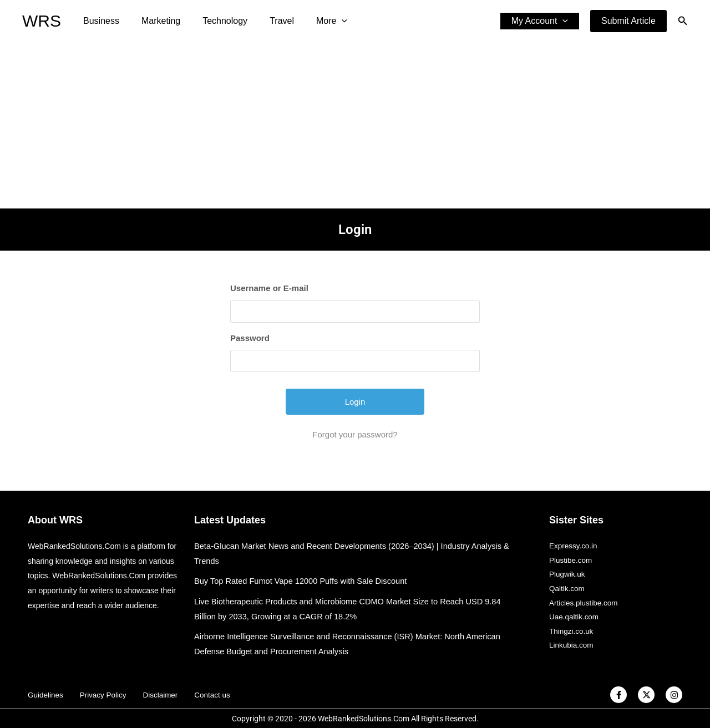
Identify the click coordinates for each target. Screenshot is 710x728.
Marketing (154, 21)
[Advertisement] (355, 125)
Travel (266, 21)
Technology (214, 21)
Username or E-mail (269, 288)
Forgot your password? (355, 434)
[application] (322, 21)
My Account (542, 21)
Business (99, 21)
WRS (42, 21)
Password (250, 338)
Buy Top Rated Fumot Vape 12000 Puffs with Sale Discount (303, 581)
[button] (628, 21)
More (312, 21)
